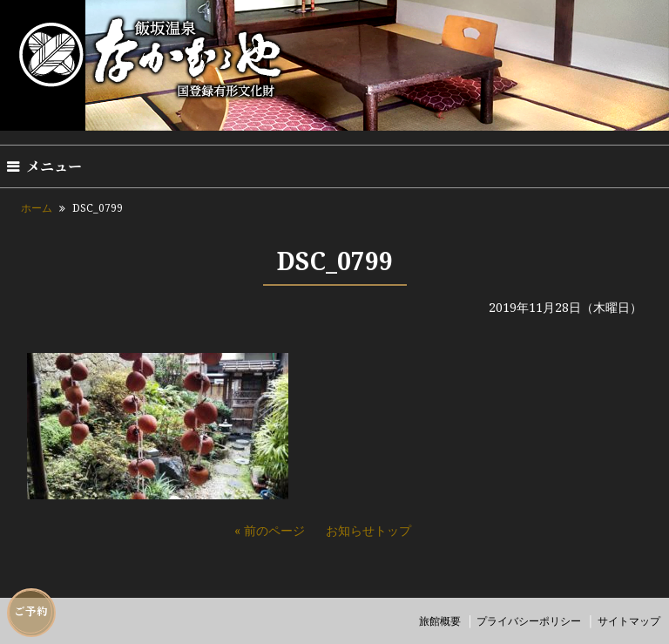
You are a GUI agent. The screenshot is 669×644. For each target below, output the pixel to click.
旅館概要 (440, 621)
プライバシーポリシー (529, 621)
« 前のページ (270, 530)
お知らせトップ (368, 530)
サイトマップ (629, 621)
